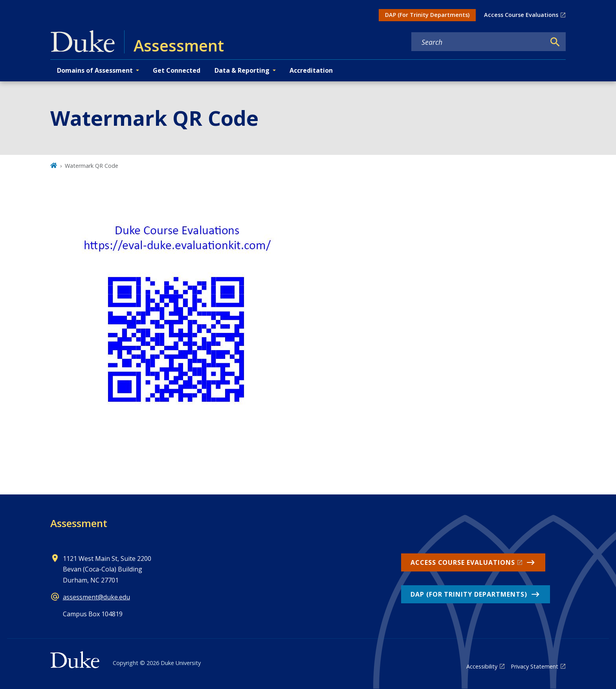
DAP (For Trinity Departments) (427, 15)
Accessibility (482, 666)
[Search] (555, 42)
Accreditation (311, 70)
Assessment (79, 523)
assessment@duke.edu (96, 597)
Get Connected (177, 70)
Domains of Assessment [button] (95, 70)
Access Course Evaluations (521, 15)
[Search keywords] (478, 42)
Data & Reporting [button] (242, 70)
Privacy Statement (534, 666)
